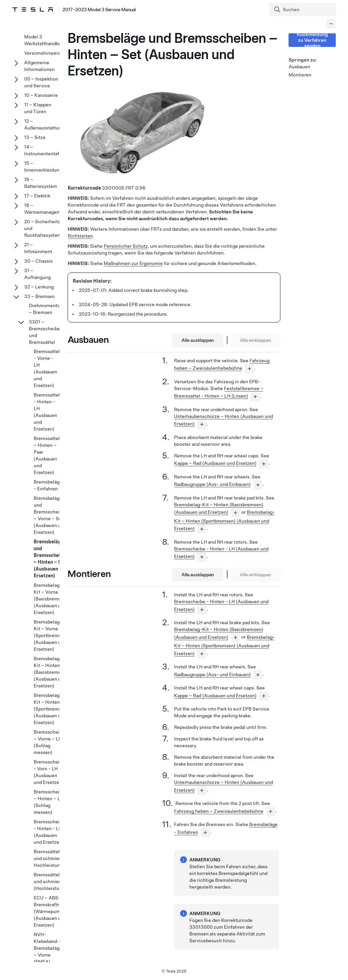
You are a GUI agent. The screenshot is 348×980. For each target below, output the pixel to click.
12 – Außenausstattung (44, 124)
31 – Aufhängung (37, 274)
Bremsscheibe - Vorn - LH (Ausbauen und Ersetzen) (49, 772)
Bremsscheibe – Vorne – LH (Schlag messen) (49, 742)
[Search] (303, 10)
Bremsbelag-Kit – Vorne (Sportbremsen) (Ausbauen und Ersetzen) (51, 635)
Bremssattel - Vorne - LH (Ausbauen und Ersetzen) (47, 368)
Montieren (300, 75)
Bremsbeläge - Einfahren (48, 485)
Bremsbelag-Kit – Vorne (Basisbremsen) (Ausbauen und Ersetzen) (51, 599)
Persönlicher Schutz (126, 246)
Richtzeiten (80, 236)
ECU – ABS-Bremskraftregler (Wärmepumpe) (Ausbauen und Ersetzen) (52, 911)
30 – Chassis (38, 261)
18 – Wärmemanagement (46, 209)
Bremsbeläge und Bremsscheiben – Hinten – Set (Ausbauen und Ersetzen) (51, 559)
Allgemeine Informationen (39, 66)
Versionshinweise (43, 53)
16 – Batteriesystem (41, 183)
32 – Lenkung (39, 287)
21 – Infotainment (38, 248)
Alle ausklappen (198, 340)
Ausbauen (299, 67)
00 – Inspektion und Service (41, 82)
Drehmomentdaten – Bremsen (49, 309)
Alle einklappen (256, 340)
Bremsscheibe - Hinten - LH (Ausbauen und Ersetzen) (49, 832)
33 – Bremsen (39, 296)
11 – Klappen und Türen (38, 108)
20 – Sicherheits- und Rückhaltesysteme (44, 228)
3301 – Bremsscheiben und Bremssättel (46, 332)
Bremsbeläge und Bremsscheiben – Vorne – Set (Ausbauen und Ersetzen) (51, 515)
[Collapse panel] (331, 24)
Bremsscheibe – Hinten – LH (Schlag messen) (49, 802)
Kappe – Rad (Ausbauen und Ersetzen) (215, 463)
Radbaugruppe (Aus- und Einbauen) (212, 484)
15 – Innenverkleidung (43, 167)
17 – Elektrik (37, 196)
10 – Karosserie (41, 95)
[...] (249, 369)
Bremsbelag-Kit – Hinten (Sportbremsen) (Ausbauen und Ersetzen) (224, 520)
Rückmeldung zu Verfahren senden (312, 40)
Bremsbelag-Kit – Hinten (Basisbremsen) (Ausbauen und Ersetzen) (51, 672)
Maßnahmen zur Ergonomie (133, 263)
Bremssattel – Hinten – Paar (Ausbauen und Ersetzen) (47, 455)
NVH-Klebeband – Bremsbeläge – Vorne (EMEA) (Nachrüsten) (48, 951)
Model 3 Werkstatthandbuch (45, 40)
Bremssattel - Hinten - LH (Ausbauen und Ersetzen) (47, 412)
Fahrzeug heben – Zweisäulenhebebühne (219, 811)
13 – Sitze (35, 137)
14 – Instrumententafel (44, 150)
